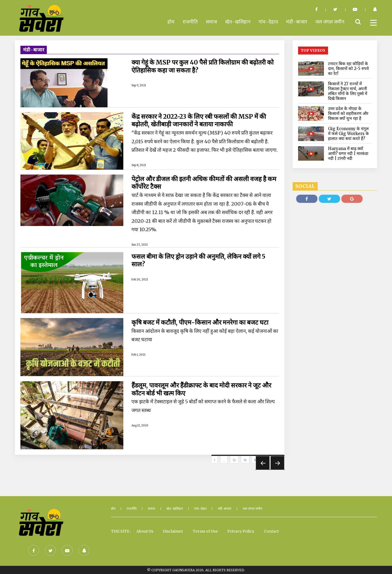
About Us (145, 531)
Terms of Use (205, 531)
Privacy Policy (241, 531)
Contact (271, 531)
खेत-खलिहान (238, 22)
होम (171, 22)
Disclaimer (173, 531)
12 (234, 460)
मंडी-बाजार (297, 22)
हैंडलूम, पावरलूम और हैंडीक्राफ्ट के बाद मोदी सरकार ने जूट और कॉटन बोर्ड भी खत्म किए (205, 389)
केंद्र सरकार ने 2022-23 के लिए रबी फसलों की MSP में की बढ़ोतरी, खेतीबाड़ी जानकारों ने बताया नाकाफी (203, 120)
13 (245, 460)
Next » (277, 463)
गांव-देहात (268, 22)
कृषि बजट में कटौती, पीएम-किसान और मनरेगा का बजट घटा (203, 322)
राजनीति (190, 22)
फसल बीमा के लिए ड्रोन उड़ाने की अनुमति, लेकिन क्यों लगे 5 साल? (201, 260)
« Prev (263, 463)
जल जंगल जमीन (330, 22)
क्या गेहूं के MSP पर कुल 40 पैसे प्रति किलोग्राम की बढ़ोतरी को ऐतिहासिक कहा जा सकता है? (203, 66)
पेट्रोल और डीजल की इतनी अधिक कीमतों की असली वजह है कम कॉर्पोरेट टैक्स (202, 182)
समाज (211, 22)
